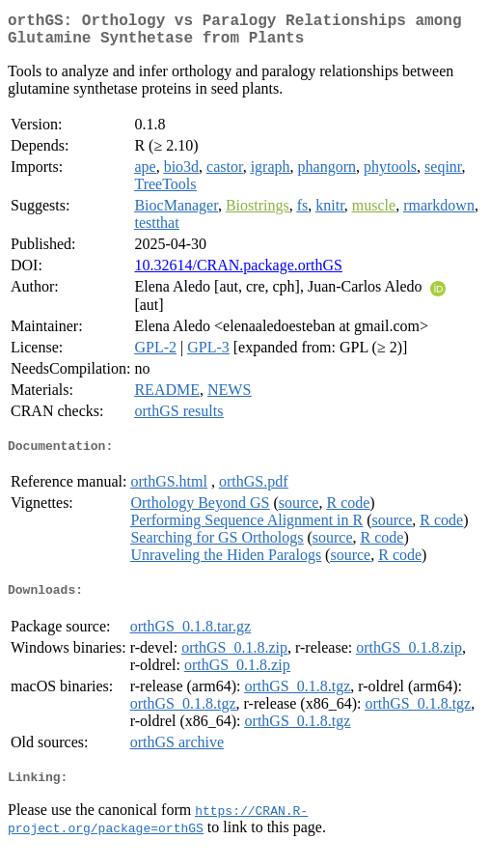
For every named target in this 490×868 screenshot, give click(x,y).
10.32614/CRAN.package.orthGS (238, 273)
